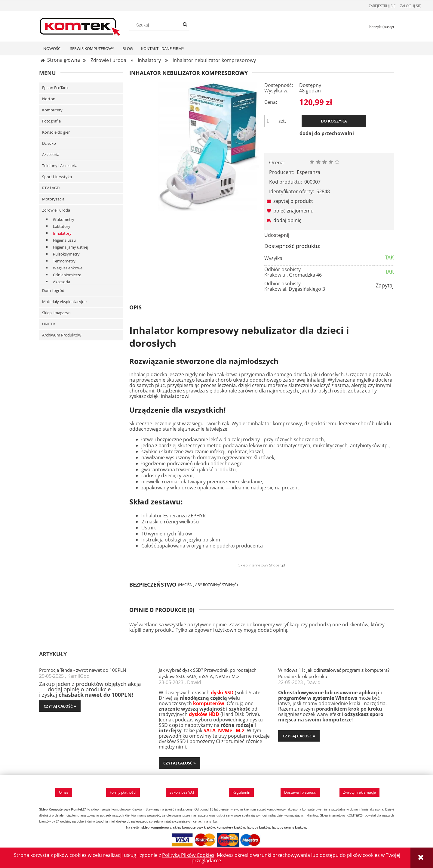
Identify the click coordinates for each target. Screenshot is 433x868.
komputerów (209, 704)
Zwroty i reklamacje (359, 793)
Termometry (64, 261)
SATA (210, 731)
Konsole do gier (56, 132)
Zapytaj (385, 286)
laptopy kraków (259, 828)
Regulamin (241, 793)
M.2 (240, 731)
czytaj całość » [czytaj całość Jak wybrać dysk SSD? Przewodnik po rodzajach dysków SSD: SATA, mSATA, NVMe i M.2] (180, 763)
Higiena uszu (64, 240)
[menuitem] (52, 49)
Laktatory (62, 227)
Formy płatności (123, 793)
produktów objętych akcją (108, 684)
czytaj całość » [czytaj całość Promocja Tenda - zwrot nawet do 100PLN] (60, 706)
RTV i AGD (51, 188)
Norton (49, 99)
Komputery (52, 110)
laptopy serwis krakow (289, 828)
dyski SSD (222, 693)
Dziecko (49, 144)
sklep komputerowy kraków (194, 828)
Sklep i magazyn (56, 313)
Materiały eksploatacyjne (64, 302)
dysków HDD (204, 715)
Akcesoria (51, 155)
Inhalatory (62, 234)
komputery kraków (231, 828)
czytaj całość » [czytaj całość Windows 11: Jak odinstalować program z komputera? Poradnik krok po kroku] (299, 736)
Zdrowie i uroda (56, 210)
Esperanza (309, 172)
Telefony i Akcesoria (60, 166)
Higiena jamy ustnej (71, 247)
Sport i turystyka (57, 177)
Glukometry (64, 220)
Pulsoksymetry (66, 254)
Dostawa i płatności (300, 793)
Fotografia (51, 121)
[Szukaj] (185, 24)
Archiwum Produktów (62, 335)
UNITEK (49, 324)
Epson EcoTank (55, 88)
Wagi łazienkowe (68, 268)
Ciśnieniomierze (67, 275)
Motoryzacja (53, 199)
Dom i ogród (53, 291)
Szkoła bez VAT (182, 793)
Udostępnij (277, 235)
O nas (64, 793)
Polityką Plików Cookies (188, 855)
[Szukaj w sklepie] (159, 25)
